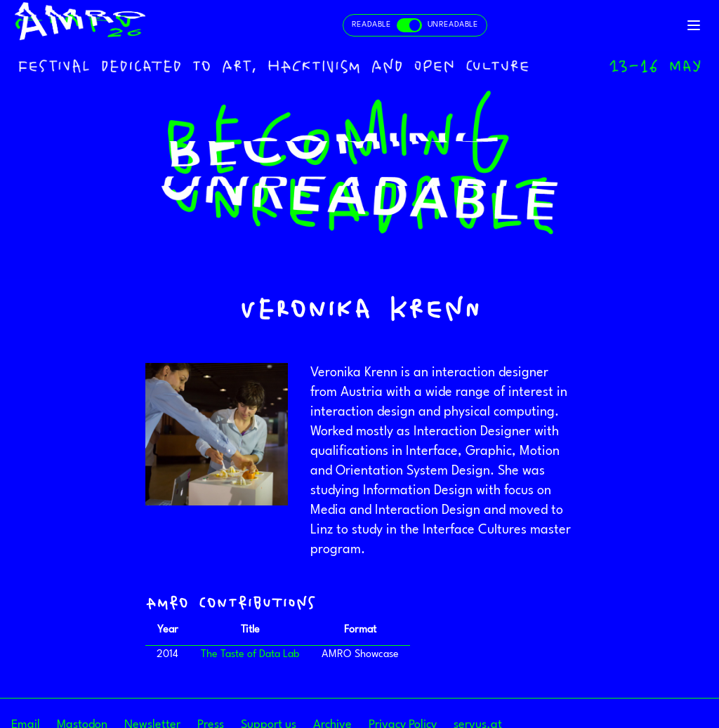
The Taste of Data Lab (250, 655)
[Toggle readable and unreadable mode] (415, 25)
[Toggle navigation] (694, 25)
